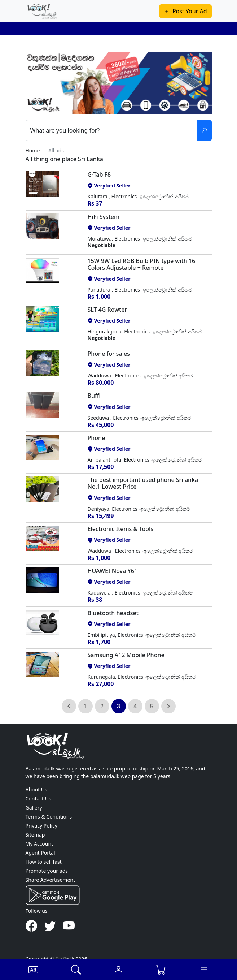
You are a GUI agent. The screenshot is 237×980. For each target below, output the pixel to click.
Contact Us (38, 798)
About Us (36, 789)
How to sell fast (44, 862)
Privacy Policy (41, 826)
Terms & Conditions (49, 817)
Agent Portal (40, 853)
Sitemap (35, 835)
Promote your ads (47, 871)
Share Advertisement (51, 880)
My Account (39, 844)
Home (33, 150)
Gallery (34, 808)
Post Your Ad (185, 11)
